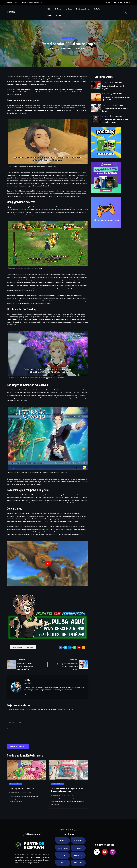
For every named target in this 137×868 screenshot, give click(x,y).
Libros (63, 863)
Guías (63, 855)
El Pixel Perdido (17, 647)
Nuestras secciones (82, 9)
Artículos (78, 841)
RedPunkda (15, 793)
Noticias (58, 9)
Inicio (49, 9)
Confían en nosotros (54, 15)
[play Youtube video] (48, 563)
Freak (78, 848)
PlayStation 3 (30, 647)
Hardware (78, 855)
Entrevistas (63, 848)
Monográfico (78, 863)
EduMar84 (56, 795)
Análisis (68, 9)
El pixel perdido (54, 81)
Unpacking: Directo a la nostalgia (21, 788)
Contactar (97, 9)
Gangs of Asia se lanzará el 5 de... (33, 3)
